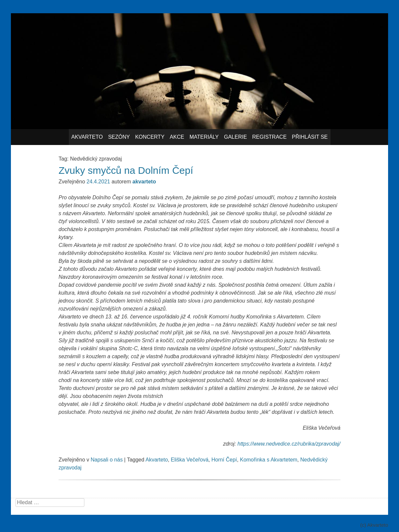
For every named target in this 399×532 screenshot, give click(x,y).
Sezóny (119, 137)
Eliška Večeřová (190, 460)
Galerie (235, 137)
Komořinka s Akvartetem (268, 460)
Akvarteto (87, 137)
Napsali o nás (107, 460)
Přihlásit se (310, 137)
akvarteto (144, 182)
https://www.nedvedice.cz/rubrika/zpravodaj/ (289, 444)
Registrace (269, 137)
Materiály (204, 137)
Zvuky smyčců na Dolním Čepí (126, 170)
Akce (177, 137)
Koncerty (150, 137)
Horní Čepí (224, 460)
